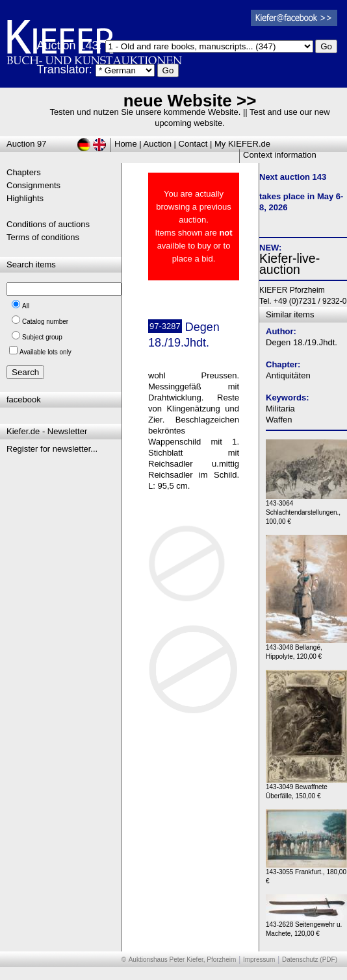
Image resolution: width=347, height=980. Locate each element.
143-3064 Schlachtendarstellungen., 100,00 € (306, 509)
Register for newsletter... (52, 449)
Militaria (280, 409)
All (26, 306)
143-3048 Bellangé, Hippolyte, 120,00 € (306, 649)
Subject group (42, 337)
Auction (158, 144)
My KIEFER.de (242, 144)
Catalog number (45, 322)
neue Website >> (190, 101)
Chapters (24, 172)
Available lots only (45, 352)
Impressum (259, 960)
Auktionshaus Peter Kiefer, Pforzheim (183, 960)
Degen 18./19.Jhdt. (302, 342)
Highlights (25, 198)
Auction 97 (26, 144)
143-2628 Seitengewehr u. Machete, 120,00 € (306, 926)
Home (126, 144)
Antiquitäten (288, 375)
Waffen (279, 420)
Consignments (33, 185)
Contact (193, 144)
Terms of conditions (43, 237)
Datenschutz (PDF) (310, 960)
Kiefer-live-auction (289, 264)
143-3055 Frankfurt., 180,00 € (306, 873)
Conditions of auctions (48, 224)
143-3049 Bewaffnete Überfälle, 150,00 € (306, 788)
